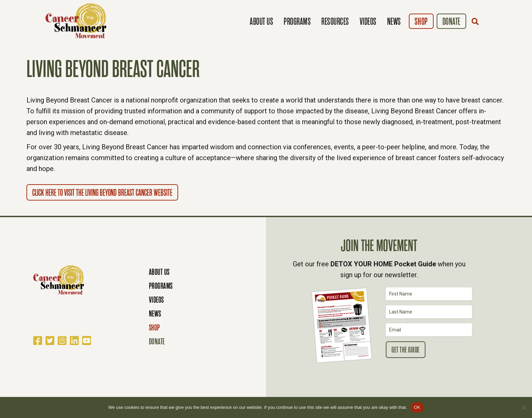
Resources (335, 22)
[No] (524, 407)
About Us (261, 22)
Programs (297, 22)
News (394, 22)
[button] (477, 21)
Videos (368, 22)
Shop (421, 22)
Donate (451, 22)
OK (417, 407)
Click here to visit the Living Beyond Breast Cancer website (102, 193)
